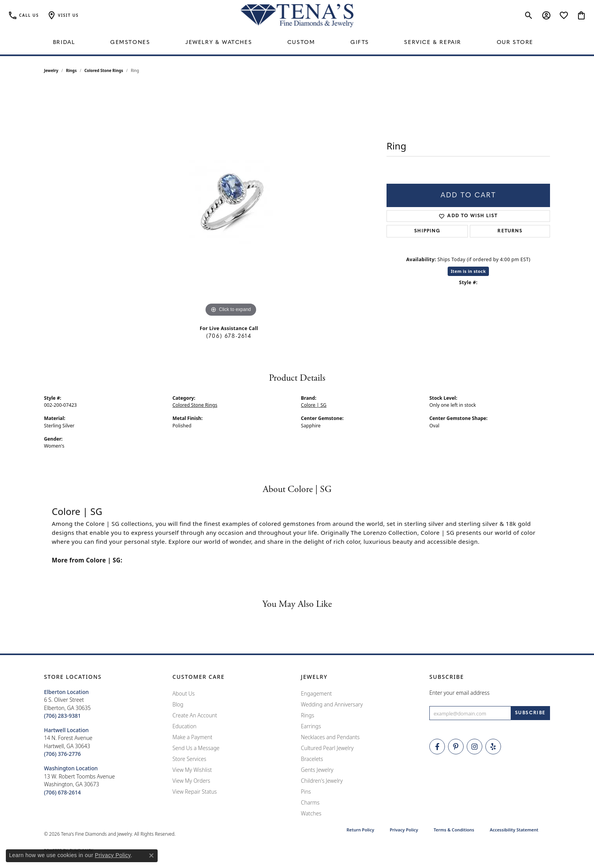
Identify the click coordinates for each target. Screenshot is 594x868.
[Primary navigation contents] (297, 43)
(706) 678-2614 (229, 336)
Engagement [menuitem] (316, 693)
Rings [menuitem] (308, 715)
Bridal (64, 43)
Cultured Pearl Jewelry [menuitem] (327, 748)
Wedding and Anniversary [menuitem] (332, 704)
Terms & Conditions (454, 830)
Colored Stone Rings (104, 70)
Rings (71, 70)
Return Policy (360, 830)
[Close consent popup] (151, 856)
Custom (301, 43)
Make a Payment (192, 737)
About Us (184, 693)
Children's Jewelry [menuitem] (322, 781)
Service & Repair (433, 43)
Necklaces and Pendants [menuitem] (330, 737)
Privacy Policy (404, 830)
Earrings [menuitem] (311, 726)
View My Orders (191, 781)
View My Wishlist (192, 770)
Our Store (515, 43)
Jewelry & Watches (219, 43)
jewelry (51, 70)
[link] (23, 16)
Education (185, 726)
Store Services (189, 759)
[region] (231, 202)
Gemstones (130, 43)
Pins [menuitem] (306, 792)
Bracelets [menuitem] (312, 759)
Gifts (360, 43)
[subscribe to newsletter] (530, 713)
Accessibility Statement (514, 830)
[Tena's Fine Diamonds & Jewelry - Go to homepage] (297, 16)
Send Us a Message (196, 748)
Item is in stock (468, 271)
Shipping (427, 231)
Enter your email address (460, 693)
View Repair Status (195, 792)
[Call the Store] (62, 716)
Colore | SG (314, 405)
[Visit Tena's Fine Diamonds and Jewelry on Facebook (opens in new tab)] (437, 747)
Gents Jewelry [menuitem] (317, 770)
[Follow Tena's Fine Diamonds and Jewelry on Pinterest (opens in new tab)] (456, 747)
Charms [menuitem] (310, 802)
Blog (178, 704)
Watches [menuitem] (311, 813)
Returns (510, 231)
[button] (63, 16)
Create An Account (195, 715)
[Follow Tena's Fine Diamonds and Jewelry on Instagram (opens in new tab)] (474, 747)
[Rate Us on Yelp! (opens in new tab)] (493, 747)
